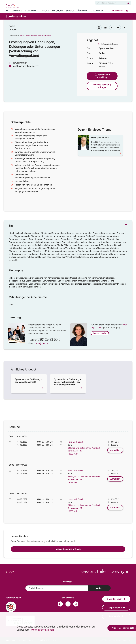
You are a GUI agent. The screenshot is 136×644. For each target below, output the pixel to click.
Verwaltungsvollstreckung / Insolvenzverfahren (35, 36)
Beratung (15, 317)
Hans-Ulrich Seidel (75, 442)
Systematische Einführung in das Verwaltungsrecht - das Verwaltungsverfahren (68, 382)
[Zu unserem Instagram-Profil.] (76, 604)
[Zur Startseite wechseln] (7, 11)
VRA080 (13, 30)
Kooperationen (116, 608)
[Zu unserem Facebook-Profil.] (68, 604)
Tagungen (57, 11)
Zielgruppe (16, 270)
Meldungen (97, 11)
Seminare (17, 11)
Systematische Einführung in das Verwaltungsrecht (29, 381)
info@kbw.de (42, 343)
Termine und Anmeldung (102, 76)
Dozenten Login (116, 599)
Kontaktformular (100, 333)
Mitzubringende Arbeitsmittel (28, 297)
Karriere (117, 11)
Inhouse (44, 11)
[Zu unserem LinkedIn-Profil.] (60, 604)
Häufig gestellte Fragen (108, 44)
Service (70, 11)
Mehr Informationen (42, 630)
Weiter (99, 588)
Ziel (11, 226)
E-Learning (31, 11)
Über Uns (82, 11)
